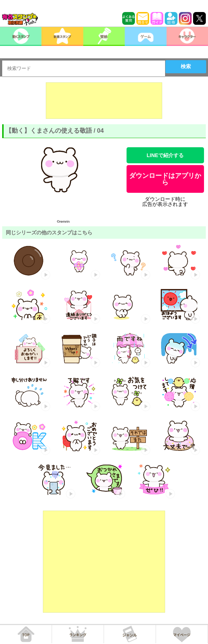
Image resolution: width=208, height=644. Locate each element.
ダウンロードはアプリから (165, 179)
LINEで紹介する (165, 155)
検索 (186, 66)
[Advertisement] (104, 101)
